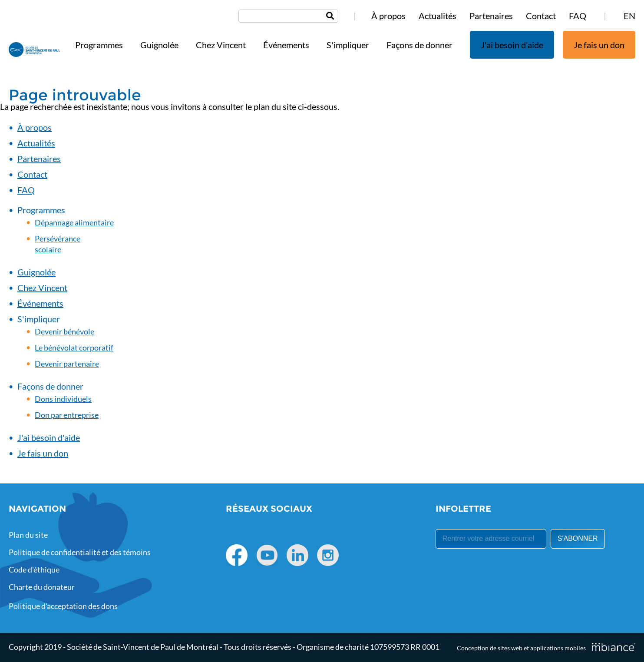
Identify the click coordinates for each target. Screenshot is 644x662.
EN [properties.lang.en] (629, 16)
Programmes (99, 45)
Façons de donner (419, 45)
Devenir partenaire (67, 364)
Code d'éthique (34, 569)
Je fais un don (599, 45)
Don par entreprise (67, 415)
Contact (541, 16)
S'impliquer (348, 45)
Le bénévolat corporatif (74, 348)
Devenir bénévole (64, 331)
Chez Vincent (221, 45)
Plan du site (28, 535)
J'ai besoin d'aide (512, 45)
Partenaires (491, 16)
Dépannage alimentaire (74, 222)
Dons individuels (63, 399)
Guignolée (159, 45)
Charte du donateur (42, 587)
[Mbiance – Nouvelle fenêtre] (614, 647)
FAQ (578, 16)
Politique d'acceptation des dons (63, 606)
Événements (286, 45)
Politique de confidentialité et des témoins (80, 552)
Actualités (438, 16)
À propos (388, 16)
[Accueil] (34, 50)
